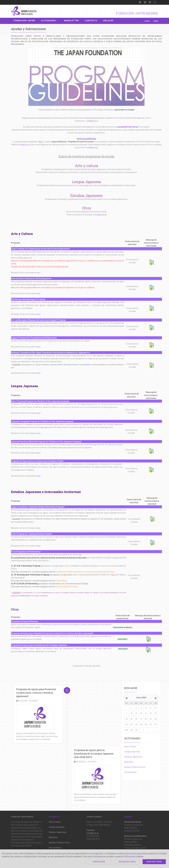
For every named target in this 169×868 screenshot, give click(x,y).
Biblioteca (129, 762)
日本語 (156, 21)
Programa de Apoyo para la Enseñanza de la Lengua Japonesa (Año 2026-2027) (94, 754)
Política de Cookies (134, 856)
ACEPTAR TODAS (154, 862)
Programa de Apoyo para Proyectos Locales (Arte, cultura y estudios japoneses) (36, 693)
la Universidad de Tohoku (67, 586)
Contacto (91, 21)
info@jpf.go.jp (92, 121)
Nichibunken (61, 581)
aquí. (39, 546)
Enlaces (108, 21)
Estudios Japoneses (133, 757)
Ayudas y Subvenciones (135, 767)
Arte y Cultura (130, 746)
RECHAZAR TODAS (127, 862)
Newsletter (72, 21)
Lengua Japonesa (132, 752)
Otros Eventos (130, 772)
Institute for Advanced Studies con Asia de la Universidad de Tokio (85, 572)
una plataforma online (128, 127)
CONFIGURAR (99, 862)
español (147, 21)
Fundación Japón (24, 21)
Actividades (50, 21)
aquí (39, 272)
